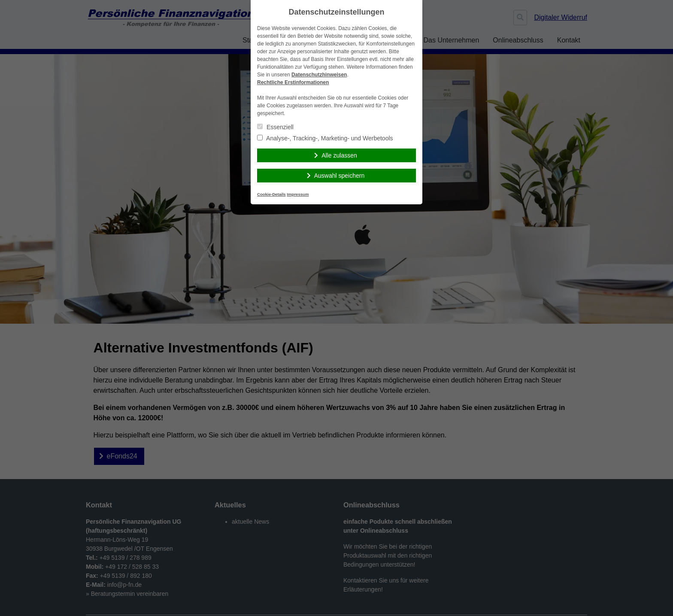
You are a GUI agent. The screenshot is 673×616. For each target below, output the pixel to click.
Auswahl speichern (340, 176)
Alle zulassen (339, 155)
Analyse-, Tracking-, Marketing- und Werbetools (325, 138)
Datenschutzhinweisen (319, 75)
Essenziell (275, 127)
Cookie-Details (271, 194)
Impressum (298, 194)
